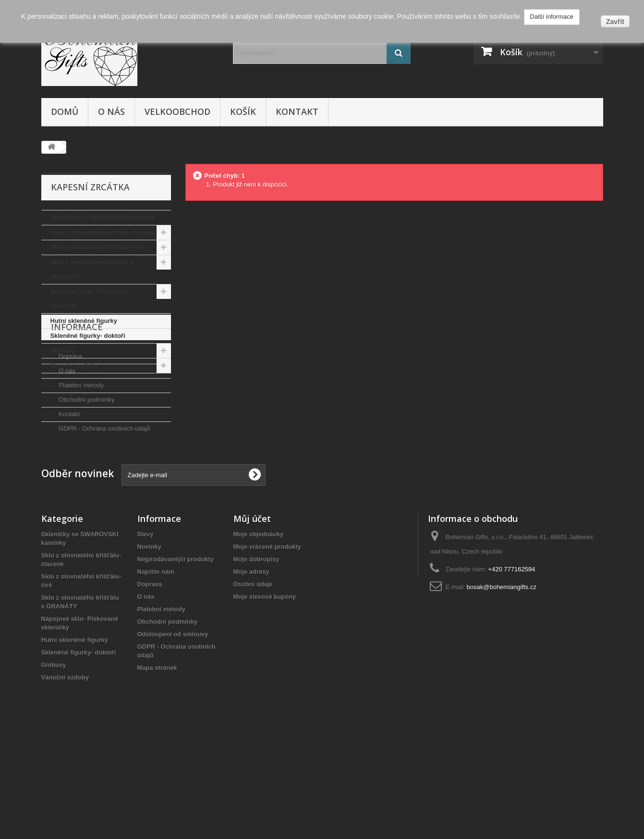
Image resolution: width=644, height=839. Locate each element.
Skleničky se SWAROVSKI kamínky (103, 217)
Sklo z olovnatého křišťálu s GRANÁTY (92, 269)
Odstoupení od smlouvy (173, 735)
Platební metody (81, 457)
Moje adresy (251, 672)
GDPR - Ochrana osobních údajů (104, 500)
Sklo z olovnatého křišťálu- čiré (97, 247)
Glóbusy (63, 351)
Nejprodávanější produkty (176, 660)
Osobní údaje (253, 685)
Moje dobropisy (256, 660)
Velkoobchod (177, 111)
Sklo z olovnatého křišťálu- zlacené (103, 232)
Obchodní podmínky (86, 471)
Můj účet (252, 619)
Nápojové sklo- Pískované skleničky (89, 299)
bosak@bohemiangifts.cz (502, 688)
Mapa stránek (157, 769)
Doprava (70, 428)
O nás (111, 111)
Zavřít (615, 22)
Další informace (552, 17)
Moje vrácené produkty (267, 648)
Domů (65, 111)
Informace (77, 402)
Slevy (146, 635)
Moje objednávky (259, 635)
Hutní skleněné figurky (84, 321)
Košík (243, 111)
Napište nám (156, 672)
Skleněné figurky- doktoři (88, 336)
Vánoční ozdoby (74, 365)
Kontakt (297, 111)
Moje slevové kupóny (265, 697)
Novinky (150, 648)
